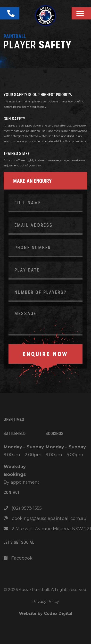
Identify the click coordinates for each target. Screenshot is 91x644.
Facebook (18, 558)
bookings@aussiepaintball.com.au (45, 518)
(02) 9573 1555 (23, 508)
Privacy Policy (46, 602)
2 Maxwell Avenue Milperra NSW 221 (47, 529)
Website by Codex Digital (46, 613)
